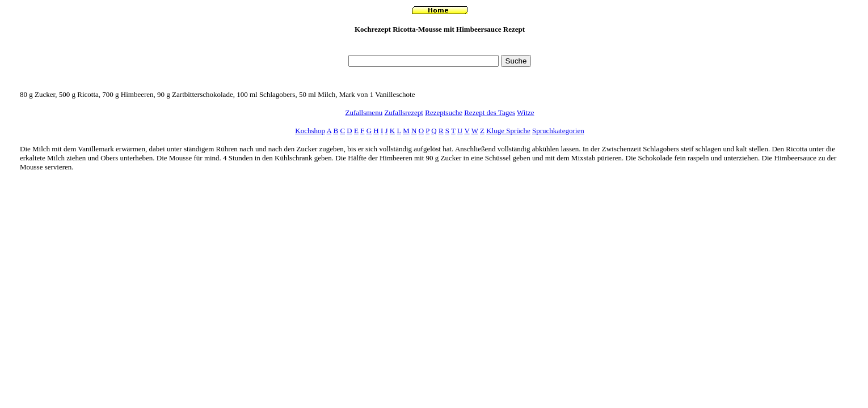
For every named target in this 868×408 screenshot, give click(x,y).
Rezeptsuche (444, 112)
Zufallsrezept (404, 112)
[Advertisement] (440, 47)
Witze (526, 112)
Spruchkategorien (558, 131)
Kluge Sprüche (508, 131)
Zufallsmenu (364, 112)
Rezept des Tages (490, 112)
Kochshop (310, 131)
